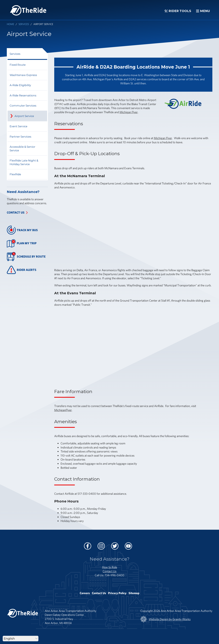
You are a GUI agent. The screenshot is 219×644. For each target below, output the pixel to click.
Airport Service (24, 116)
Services (24, 24)
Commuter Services (23, 106)
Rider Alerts (22, 270)
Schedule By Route (26, 257)
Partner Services (20, 137)
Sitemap (134, 593)
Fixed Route (18, 65)
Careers (85, 593)
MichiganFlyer (63, 410)
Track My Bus (22, 230)
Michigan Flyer (129, 112)
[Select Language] (21, 639)
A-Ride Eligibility (20, 85)
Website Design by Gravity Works (165, 619)
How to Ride (109, 567)
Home (10, 24)
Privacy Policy (117, 593)
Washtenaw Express (23, 75)
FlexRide (15, 174)
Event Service (19, 126)
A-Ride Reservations (23, 95)
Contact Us (16, 212)
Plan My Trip (22, 243)
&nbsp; (102, 228)
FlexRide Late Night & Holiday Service (24, 162)
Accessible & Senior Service (22, 148)
